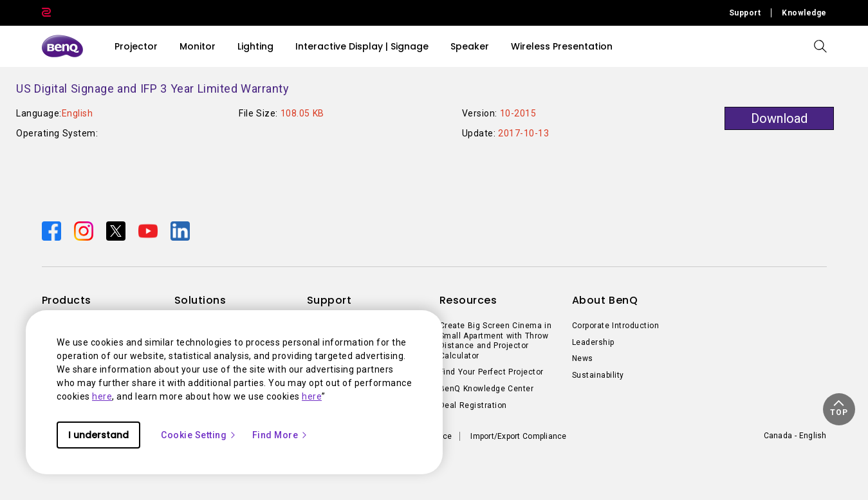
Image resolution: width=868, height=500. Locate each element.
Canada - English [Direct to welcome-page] (795, 436)
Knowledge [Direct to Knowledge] (804, 13)
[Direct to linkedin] (180, 230)
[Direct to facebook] (53, 230)
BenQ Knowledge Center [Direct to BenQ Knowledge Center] (487, 389)
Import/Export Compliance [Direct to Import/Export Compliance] (518, 436)
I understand (98, 435)
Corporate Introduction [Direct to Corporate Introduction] (616, 326)
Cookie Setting (199, 435)
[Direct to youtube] (149, 230)
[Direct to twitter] (117, 230)
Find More (281, 435)
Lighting (255, 46)
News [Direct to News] (583, 358)
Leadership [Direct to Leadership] (593, 342)
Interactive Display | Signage (362, 46)
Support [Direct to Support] (745, 13)
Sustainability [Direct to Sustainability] (598, 375)
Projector (136, 46)
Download (779, 118)
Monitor (198, 46)
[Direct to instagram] (85, 230)
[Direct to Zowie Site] (46, 13)
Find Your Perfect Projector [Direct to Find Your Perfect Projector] (492, 372)
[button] (839, 409)
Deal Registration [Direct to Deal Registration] (473, 405)
